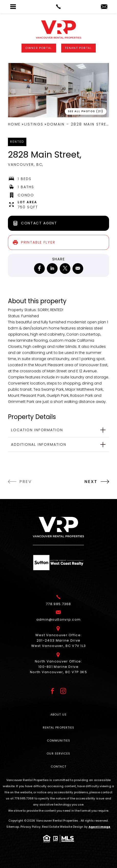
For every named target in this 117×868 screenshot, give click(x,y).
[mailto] (78, 269)
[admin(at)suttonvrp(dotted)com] (104, 7)
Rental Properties (59, 727)
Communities (59, 741)
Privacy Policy (31, 827)
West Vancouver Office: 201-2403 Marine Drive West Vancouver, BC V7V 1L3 (59, 640)
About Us (59, 714)
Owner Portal (39, 48)
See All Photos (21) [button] (86, 111)
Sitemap (13, 827)
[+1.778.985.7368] (59, 604)
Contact (59, 767)
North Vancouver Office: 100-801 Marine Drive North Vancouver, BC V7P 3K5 (59, 667)
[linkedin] (52, 269)
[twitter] (65, 269)
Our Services (58, 754)
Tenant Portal (78, 48)
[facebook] (39, 269)
